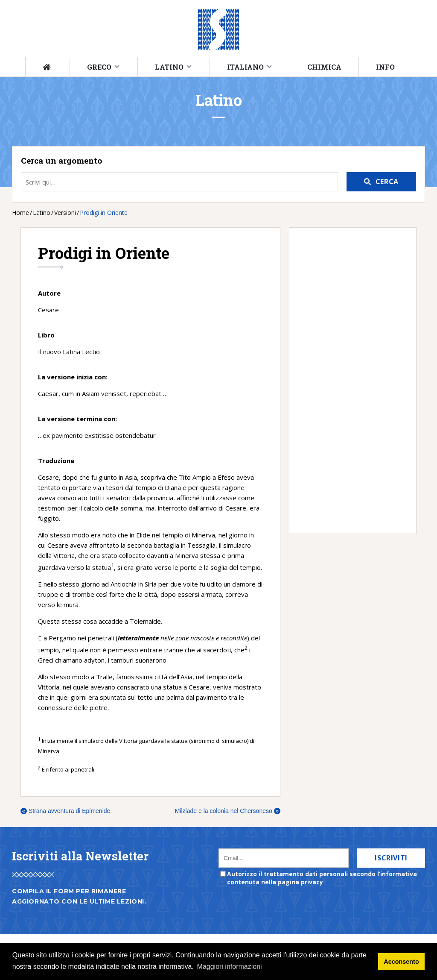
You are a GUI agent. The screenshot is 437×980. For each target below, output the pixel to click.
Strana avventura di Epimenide (65, 811)
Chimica (324, 67)
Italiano (245, 67)
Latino (169, 67)
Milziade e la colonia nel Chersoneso (228, 811)
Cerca (387, 182)
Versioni (65, 213)
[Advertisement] (348, 381)
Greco (99, 67)
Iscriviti (391, 858)
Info (385, 67)
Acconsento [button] (401, 962)
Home (20, 213)
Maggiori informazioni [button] (230, 967)
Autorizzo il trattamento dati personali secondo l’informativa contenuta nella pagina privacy (322, 878)
